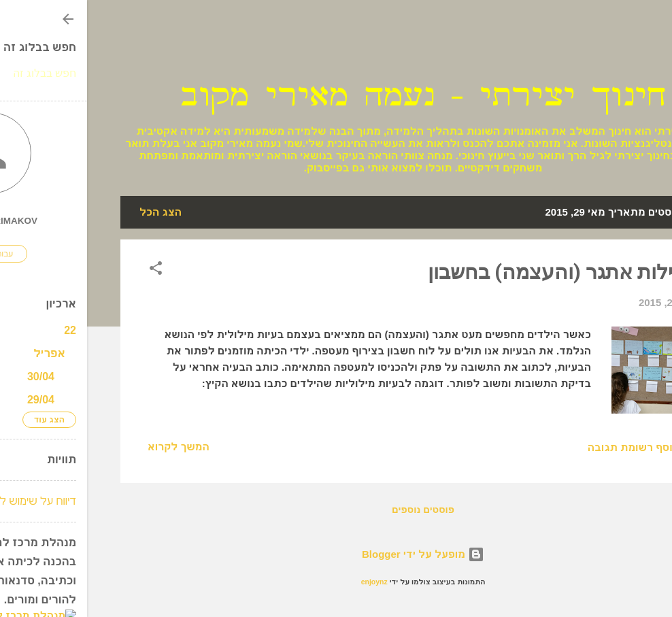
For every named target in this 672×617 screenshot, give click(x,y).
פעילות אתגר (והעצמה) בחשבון (476, 272)
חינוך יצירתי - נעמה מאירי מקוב (336, 96)
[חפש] (631, 37)
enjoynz (287, 582)
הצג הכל (73, 212)
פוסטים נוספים (336, 510)
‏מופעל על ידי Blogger (336, 554)
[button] (69, 270)
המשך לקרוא (91, 447)
